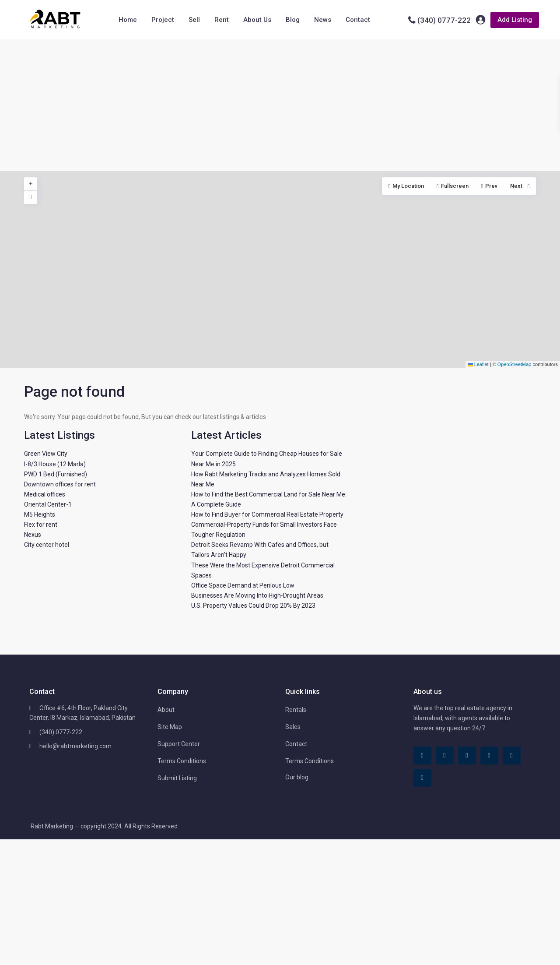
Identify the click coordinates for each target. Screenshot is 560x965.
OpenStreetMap (514, 364)
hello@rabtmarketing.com (75, 746)
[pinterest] (489, 755)
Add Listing (515, 20)
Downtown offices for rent (60, 484)
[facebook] (422, 755)
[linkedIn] (467, 755)
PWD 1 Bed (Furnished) (56, 474)
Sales (293, 727)
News (323, 20)
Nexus (33, 535)
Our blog (297, 777)
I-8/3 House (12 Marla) (55, 464)
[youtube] (512, 755)
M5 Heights (40, 514)
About (166, 710)
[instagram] (422, 778)
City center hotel (47, 545)
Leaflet (478, 364)
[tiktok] (445, 755)
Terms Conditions (182, 761)
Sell (194, 20)
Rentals (296, 710)
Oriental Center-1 (48, 504)
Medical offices (45, 494)
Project (163, 20)
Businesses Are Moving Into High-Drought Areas (257, 595)
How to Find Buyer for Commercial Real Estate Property (267, 514)
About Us (257, 20)
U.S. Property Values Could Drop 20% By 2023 (253, 606)
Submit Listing (177, 778)
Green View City (46, 454)
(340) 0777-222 (444, 20)
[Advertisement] (280, 105)
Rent (222, 20)
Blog (293, 20)
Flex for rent (41, 525)
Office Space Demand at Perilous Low (243, 585)
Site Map (170, 727)
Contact (358, 20)
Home (128, 20)
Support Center (179, 744)
